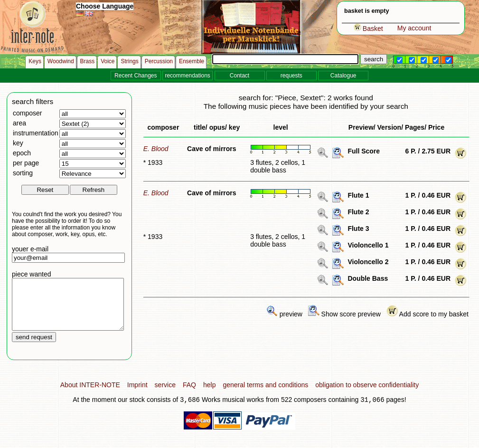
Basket (368, 29)
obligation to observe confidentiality (367, 395)
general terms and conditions (265, 395)
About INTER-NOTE (90, 395)
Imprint (137, 395)
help (209, 395)
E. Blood (156, 149)
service (165, 395)
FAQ (189, 395)
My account (414, 28)
